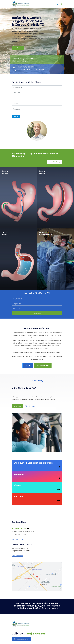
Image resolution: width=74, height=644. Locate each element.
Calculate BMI (37, 314)
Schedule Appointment (22, 639)
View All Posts (30, 406)
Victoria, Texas (21, 528)
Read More (17, 406)
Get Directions (17, 539)
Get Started (18, 48)
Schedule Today (55, 162)
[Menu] (61, 4)
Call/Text (29, 634)
